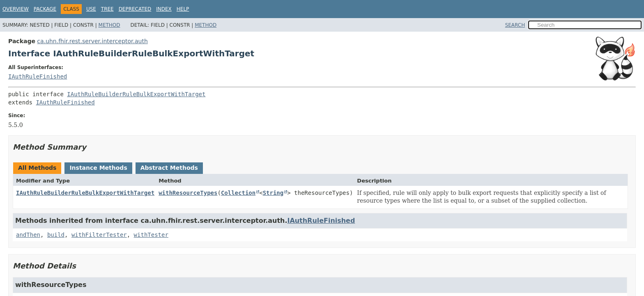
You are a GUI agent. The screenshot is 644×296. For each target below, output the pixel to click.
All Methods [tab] (37, 168)
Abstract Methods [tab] (169, 168)
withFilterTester (99, 235)
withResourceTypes (188, 193)
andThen (28, 235)
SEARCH (515, 25)
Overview (16, 9)
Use (91, 9)
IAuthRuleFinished (38, 76)
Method (109, 25)
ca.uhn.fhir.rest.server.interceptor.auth (92, 41)
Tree (107, 9)
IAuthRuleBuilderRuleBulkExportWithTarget (136, 94)
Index (164, 9)
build (56, 235)
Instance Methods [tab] (98, 168)
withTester (151, 235)
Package (45, 9)
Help (183, 9)
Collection (238, 193)
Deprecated (135, 9)
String (273, 193)
